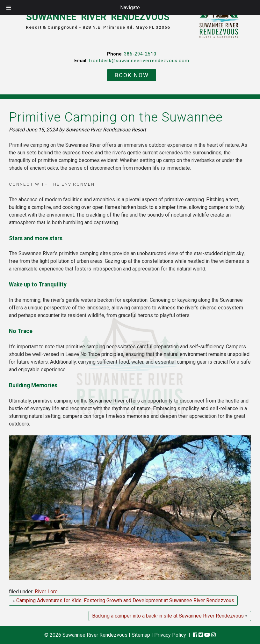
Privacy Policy (170, 635)
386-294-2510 (140, 54)
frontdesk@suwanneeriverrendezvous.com (139, 61)
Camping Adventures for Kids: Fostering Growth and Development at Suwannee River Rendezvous (125, 600)
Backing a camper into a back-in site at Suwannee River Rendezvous (168, 616)
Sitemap (141, 635)
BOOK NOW (132, 75)
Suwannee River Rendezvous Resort (106, 130)
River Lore (46, 592)
